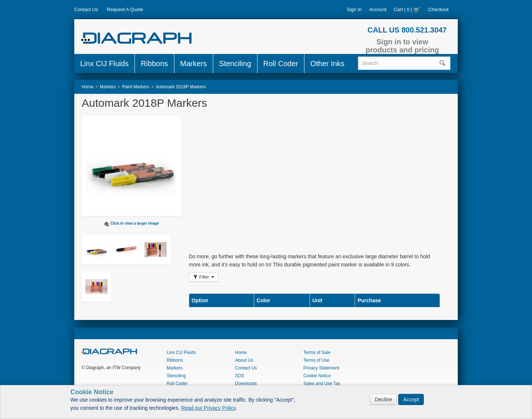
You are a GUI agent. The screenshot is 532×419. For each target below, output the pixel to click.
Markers (194, 64)
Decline (384, 399)
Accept (411, 399)
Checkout (438, 9)
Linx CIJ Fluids (104, 64)
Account (378, 9)
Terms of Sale (317, 352)
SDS (240, 376)
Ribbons (154, 64)
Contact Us (86, 9)
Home (241, 352)
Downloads (246, 384)
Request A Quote (125, 9)
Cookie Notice (317, 376)
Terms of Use (316, 360)
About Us (244, 360)
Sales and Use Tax (322, 384)
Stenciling (235, 64)
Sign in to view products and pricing (403, 46)
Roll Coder (281, 64)
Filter (204, 277)
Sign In (354, 9)
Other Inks (327, 64)
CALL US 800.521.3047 (407, 30)
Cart (407, 9)
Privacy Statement (321, 368)
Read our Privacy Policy (208, 408)
